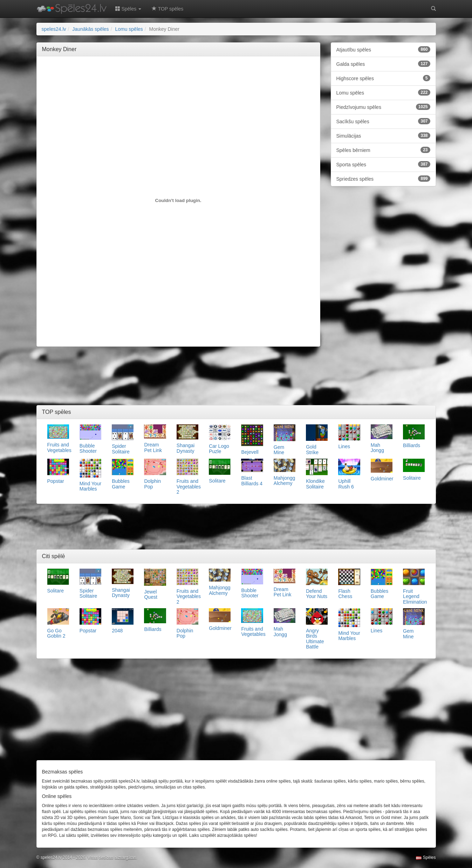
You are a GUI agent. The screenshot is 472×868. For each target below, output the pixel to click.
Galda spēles (383, 64)
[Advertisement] (178, 77)
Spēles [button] (128, 9)
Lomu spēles (383, 92)
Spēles (426, 857)
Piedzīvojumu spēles (383, 107)
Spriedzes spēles (383, 179)
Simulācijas (383, 136)
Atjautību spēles (383, 49)
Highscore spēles (383, 78)
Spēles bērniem (383, 150)
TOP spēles (167, 9)
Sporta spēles (383, 164)
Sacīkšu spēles (383, 121)
